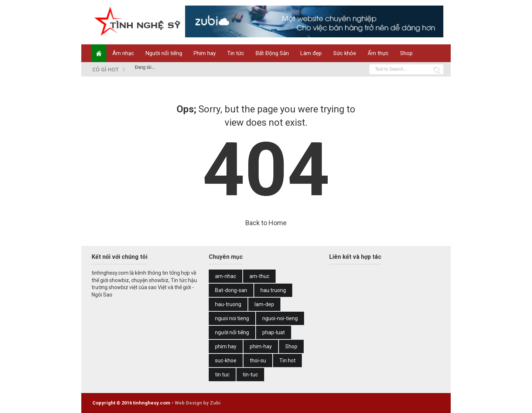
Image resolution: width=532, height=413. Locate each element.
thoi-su (258, 360)
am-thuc (259, 276)
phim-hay (261, 346)
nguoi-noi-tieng (280, 318)
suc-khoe (226, 360)
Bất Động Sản (272, 53)
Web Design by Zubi (198, 403)
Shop (406, 53)
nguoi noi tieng (232, 318)
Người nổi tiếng (164, 53)
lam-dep (264, 304)
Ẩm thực (378, 53)
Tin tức (236, 53)
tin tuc (222, 375)
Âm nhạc (123, 53)
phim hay (226, 346)
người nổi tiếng (232, 332)
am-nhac (226, 276)
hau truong (273, 290)
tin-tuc (250, 375)
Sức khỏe (345, 53)
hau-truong (228, 304)
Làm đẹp (311, 53)
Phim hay (205, 53)
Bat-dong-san (231, 290)
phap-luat (274, 332)
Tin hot (287, 360)
